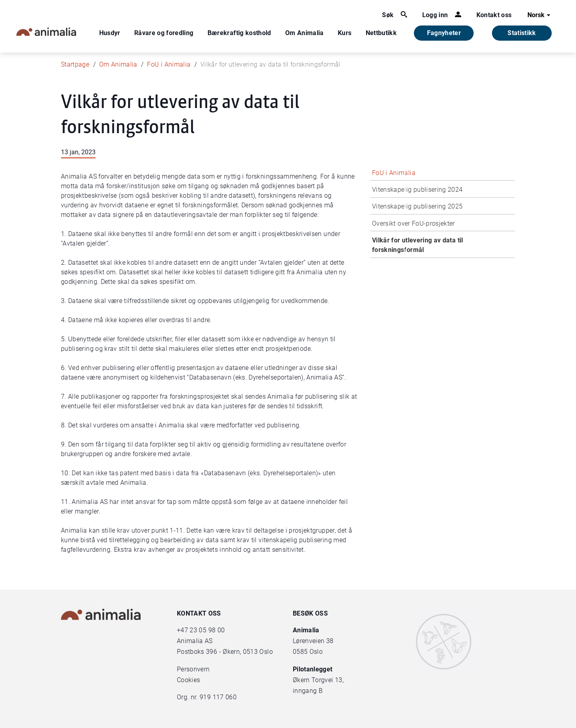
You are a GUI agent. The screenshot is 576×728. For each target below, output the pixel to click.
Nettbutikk (381, 33)
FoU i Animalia (169, 64)
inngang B (308, 691)
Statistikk (522, 33)
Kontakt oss (494, 15)
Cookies (188, 680)
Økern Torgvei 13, (319, 680)
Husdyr (110, 33)
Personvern (193, 669)
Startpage (75, 64)
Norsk (540, 15)
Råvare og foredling (164, 33)
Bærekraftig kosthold (239, 33)
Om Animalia (305, 33)
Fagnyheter (444, 33)
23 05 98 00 (207, 630)
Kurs (345, 33)
